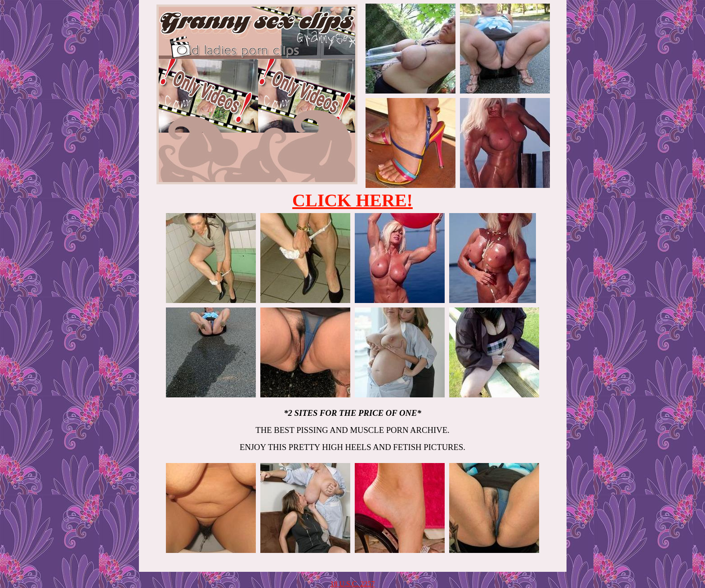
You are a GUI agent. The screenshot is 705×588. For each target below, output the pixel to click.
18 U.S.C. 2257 (352, 584)
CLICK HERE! (352, 200)
